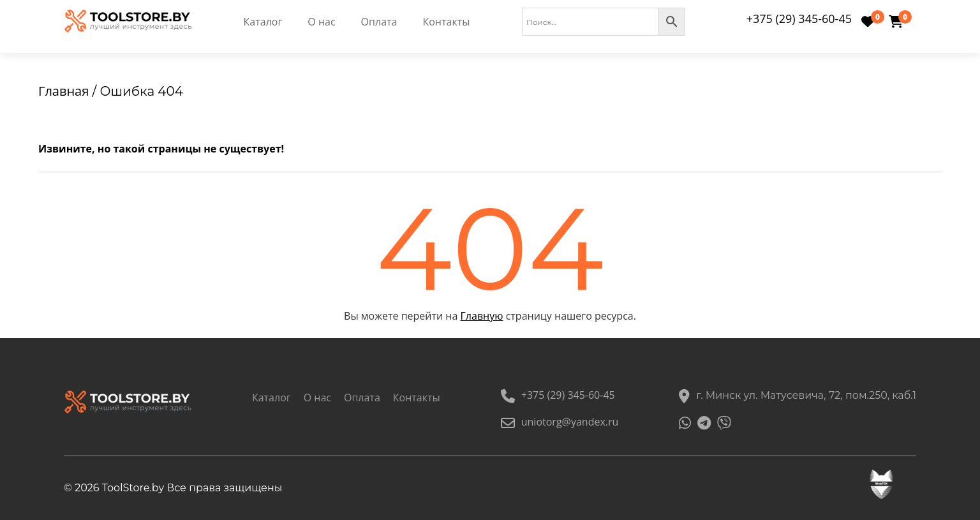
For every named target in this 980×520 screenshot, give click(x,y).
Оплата (379, 22)
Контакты (446, 22)
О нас (321, 22)
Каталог (263, 22)
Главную (482, 316)
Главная (63, 91)
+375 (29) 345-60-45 (799, 19)
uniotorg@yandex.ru (560, 422)
